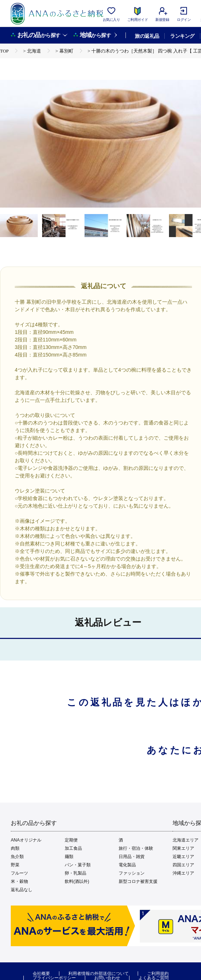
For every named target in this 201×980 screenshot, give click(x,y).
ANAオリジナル (26, 840)
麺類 (69, 857)
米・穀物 (19, 881)
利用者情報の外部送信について (99, 974)
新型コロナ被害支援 (138, 881)
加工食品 (73, 848)
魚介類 (17, 857)
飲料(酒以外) (77, 881)
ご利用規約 (158, 974)
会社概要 (41, 974)
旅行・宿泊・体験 (136, 848)
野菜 (15, 865)
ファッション (132, 873)
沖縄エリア (183, 873)
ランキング (182, 36)
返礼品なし (22, 890)
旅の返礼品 (147, 36)
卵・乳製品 (76, 873)
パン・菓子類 (78, 865)
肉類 (15, 848)
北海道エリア (186, 840)
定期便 (71, 840)
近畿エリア (183, 857)
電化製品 (127, 865)
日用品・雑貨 (132, 857)
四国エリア (183, 865)
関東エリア (183, 848)
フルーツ (19, 873)
